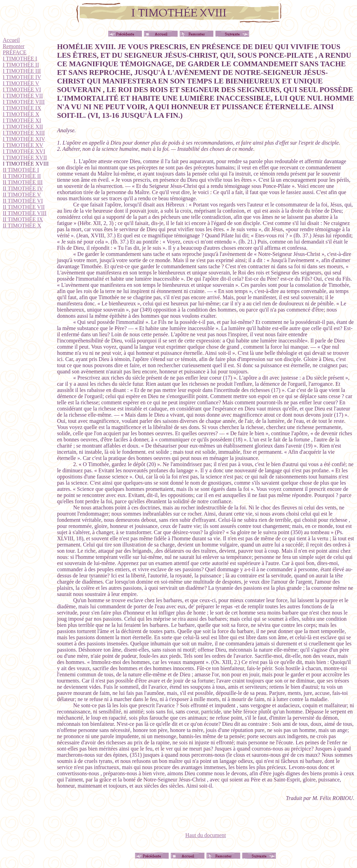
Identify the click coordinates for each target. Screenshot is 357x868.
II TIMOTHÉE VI (23, 201)
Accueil (11, 40)
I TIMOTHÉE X (21, 114)
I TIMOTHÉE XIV (24, 139)
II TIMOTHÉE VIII (25, 213)
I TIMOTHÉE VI (22, 89)
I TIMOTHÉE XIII (24, 133)
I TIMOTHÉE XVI (24, 151)
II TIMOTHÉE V (22, 195)
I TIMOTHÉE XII (23, 127)
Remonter (14, 46)
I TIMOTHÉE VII (23, 96)
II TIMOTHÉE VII (24, 207)
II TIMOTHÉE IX (23, 219)
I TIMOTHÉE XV (23, 145)
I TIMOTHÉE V (21, 83)
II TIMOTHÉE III (23, 182)
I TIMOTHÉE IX (22, 108)
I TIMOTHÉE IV (22, 77)
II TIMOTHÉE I (21, 170)
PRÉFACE (15, 52)
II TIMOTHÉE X (22, 226)
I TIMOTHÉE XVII (25, 157)
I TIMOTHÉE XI (22, 120)
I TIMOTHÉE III (22, 71)
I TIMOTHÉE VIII (24, 102)
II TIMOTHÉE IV (23, 188)
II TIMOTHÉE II (22, 176)
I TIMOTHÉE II (21, 65)
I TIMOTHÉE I (20, 59)
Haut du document (205, 835)
